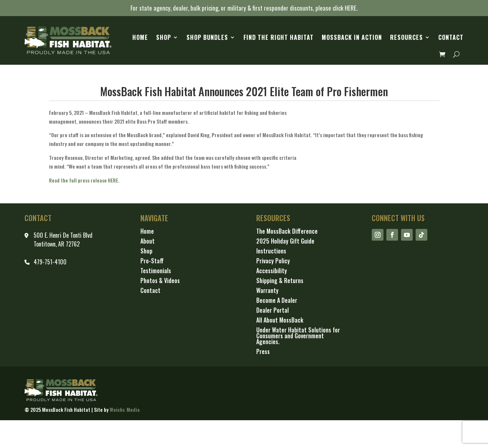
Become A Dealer (277, 301)
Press (263, 352)
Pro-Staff (152, 261)
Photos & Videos (160, 281)
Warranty (267, 291)
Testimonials (156, 271)
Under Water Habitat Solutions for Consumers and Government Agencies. (298, 336)
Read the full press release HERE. (84, 180)
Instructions (271, 251)
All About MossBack (280, 321)
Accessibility (272, 271)
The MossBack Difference (287, 232)
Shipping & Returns (280, 281)
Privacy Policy (273, 261)
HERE (351, 8)
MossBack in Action (352, 37)
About (147, 242)
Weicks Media (125, 409)
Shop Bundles (207, 37)
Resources (406, 37)
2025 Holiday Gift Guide (285, 242)
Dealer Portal (273, 311)
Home (140, 37)
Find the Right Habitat (279, 37)
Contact (451, 37)
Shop (164, 37)
